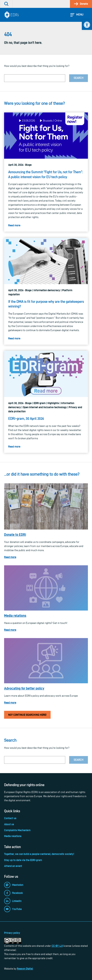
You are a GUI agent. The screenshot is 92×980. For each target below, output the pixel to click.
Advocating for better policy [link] (24, 688)
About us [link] (9, 824)
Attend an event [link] (13, 866)
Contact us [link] (10, 818)
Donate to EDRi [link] (15, 535)
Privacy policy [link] (12, 933)
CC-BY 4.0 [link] (57, 946)
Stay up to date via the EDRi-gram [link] (23, 860)
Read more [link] (10, 557)
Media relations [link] (15, 616)
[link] (87, 25)
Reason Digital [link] (25, 969)
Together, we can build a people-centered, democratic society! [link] (39, 854)
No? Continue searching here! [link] (27, 715)
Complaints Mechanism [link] (17, 830)
